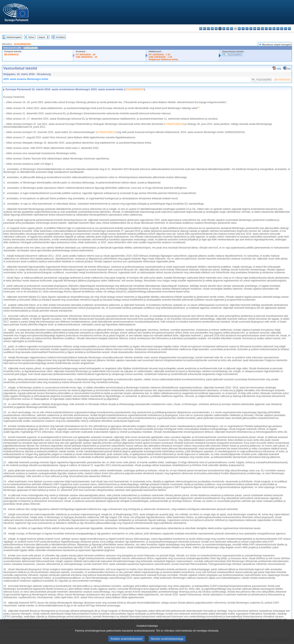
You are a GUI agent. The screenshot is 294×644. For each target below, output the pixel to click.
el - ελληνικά (224, 29)
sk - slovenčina (278, 29)
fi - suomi (286, 29)
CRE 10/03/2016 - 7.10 (160, 57)
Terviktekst (60, 37)
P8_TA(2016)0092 (232, 54)
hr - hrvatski (239, 29)
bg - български (201, 29)
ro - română (274, 29)
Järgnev (42, 37)
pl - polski (266, 29)
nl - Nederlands (262, 29)
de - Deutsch (216, 29)
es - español (205, 29)
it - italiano (243, 29)
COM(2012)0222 (174, 124)
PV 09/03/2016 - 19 (85, 54)
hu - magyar (255, 29)
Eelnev (31, 37)
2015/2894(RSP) (22, 44)
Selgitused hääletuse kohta (163, 59)
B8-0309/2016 (11, 54)
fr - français (232, 29)
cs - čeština (208, 29)
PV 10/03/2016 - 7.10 (159, 54)
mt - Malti (259, 29)
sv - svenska (289, 29)
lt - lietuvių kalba (251, 29)
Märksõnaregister (14, 37)
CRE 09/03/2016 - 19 (86, 57)
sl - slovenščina (282, 29)
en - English (228, 29)
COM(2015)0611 (106, 132)
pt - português (270, 29)
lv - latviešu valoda (247, 29)
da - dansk (212, 29)
